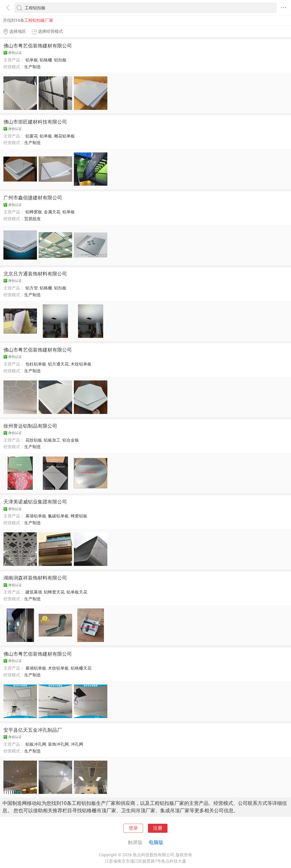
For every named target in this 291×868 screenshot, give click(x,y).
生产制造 (33, 67)
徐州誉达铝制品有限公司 (30, 426)
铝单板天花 (77, 592)
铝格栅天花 (81, 668)
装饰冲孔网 (58, 744)
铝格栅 (46, 60)
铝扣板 (60, 60)
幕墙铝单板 (36, 516)
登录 (133, 828)
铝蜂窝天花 (54, 592)
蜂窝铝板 (79, 516)
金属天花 (52, 212)
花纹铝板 (34, 440)
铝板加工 (52, 440)
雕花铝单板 (64, 136)
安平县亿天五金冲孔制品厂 (33, 730)
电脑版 (156, 842)
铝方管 (32, 288)
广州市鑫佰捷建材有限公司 (33, 198)
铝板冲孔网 (36, 744)
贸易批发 (33, 219)
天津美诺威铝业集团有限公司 (35, 502)
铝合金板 (71, 440)
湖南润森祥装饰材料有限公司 (35, 578)
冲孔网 (77, 744)
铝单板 (32, 60)
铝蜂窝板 (34, 212)
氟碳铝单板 (58, 516)
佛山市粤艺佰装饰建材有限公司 (38, 46)
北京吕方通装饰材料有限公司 (35, 274)
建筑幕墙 (34, 592)
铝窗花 (32, 136)
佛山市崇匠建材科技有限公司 (35, 122)
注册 (158, 828)
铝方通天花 (58, 364)
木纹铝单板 (81, 364)
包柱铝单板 (36, 364)
